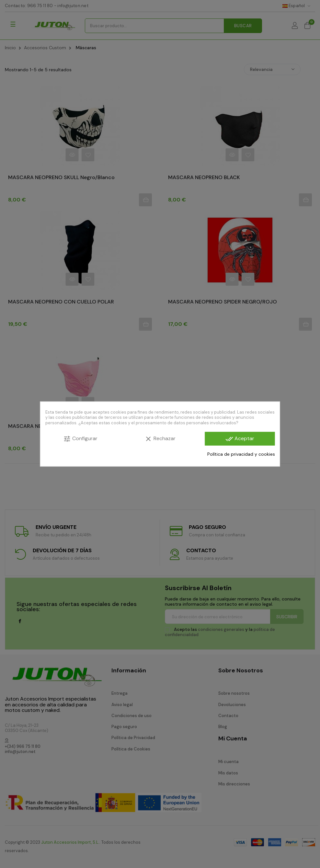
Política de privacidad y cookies (241, 454)
